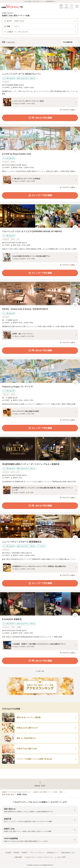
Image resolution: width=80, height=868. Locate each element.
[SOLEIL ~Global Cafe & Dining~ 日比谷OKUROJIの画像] (40, 294)
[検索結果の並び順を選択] (70, 42)
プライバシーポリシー (37, 853)
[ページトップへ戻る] (40, 784)
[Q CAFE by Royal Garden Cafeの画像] (40, 138)
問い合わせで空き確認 (40, 118)
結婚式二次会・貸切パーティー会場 (45, 792)
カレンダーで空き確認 (40, 195)
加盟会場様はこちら (68, 853)
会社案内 (8, 853)
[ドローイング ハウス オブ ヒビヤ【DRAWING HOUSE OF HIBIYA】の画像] (40, 216)
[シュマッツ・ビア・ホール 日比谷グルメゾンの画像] (40, 58)
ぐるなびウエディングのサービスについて (38, 857)
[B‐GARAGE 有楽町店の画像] (40, 604)
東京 (61, 792)
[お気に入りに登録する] (75, 70)
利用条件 (25, 853)
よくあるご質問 (60, 857)
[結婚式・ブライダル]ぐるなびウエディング (16, 792)
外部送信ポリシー (53, 853)
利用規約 (16, 853)
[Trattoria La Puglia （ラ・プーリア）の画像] (40, 371)
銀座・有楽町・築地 (8, 795)
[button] (40, 810)
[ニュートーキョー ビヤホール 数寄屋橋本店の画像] (40, 526)
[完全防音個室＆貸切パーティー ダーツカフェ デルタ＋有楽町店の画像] (40, 449)
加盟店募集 (18, 857)
